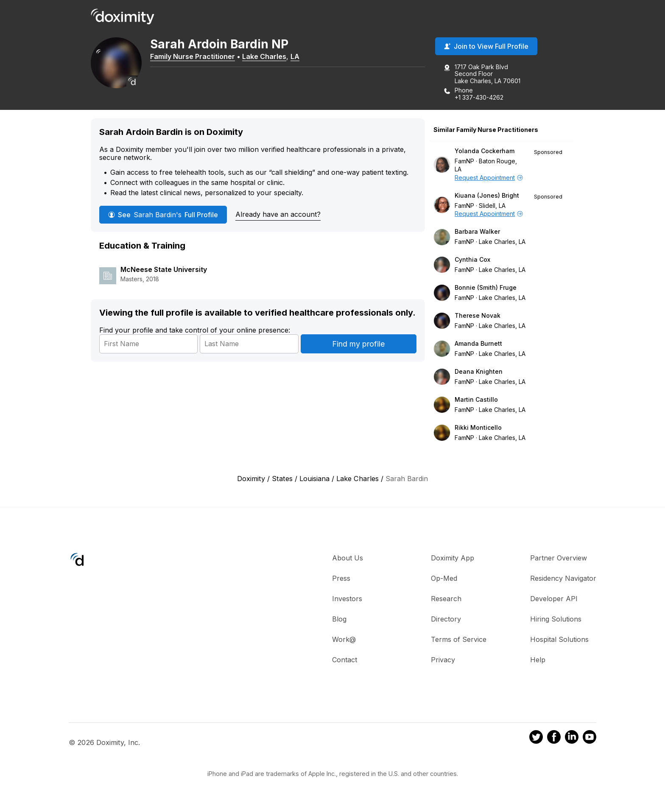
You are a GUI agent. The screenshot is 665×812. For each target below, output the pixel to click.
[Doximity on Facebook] (554, 738)
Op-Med (444, 578)
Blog (339, 619)
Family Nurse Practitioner (193, 56)
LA (295, 56)
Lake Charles (264, 56)
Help (538, 660)
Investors (347, 599)
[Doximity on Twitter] (536, 738)
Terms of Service (459, 639)
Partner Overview (559, 558)
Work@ (344, 639)
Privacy (443, 660)
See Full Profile (163, 215)
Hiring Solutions (556, 619)
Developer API (554, 599)
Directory (446, 619)
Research (446, 599)
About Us (348, 558)
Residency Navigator (563, 578)
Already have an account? (278, 214)
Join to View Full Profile (486, 46)
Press (341, 578)
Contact (345, 660)
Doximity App (453, 558)
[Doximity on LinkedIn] (572, 738)
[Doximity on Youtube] (590, 738)
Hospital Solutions (559, 639)
